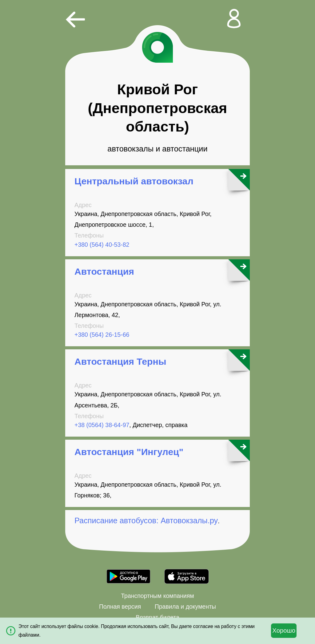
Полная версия (120, 607)
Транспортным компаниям (157, 596)
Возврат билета (157, 617)
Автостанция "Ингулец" (129, 452)
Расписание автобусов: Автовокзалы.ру (146, 520)
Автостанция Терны (120, 361)
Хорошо (284, 630)
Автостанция (104, 271)
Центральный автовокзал (134, 181)
